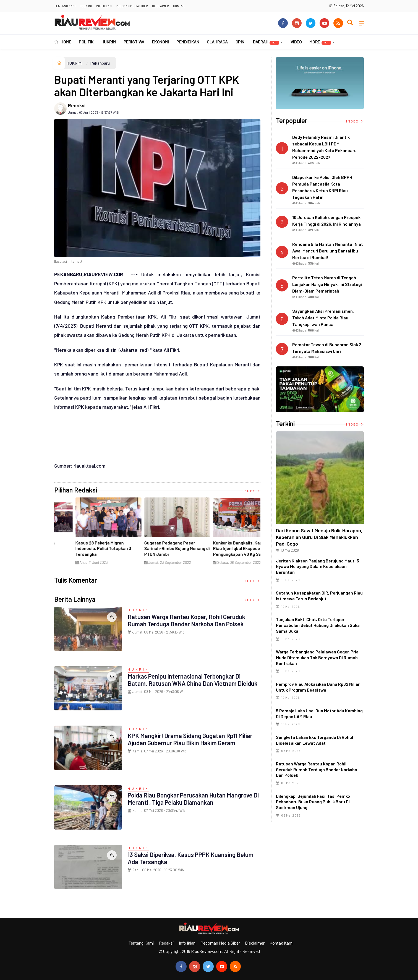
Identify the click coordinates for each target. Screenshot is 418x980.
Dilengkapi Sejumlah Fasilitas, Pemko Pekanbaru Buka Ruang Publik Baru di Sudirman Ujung (313, 802)
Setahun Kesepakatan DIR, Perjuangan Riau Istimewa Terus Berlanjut (319, 596)
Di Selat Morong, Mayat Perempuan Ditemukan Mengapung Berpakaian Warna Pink (154, 551)
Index (252, 491)
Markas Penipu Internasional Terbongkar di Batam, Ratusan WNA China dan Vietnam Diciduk (193, 680)
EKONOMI (160, 42)
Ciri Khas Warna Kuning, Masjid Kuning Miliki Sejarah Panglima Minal (86, 548)
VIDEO (296, 42)
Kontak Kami (282, 943)
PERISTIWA (134, 42)
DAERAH (266, 42)
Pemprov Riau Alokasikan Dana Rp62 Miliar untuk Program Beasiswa (318, 687)
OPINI (241, 42)
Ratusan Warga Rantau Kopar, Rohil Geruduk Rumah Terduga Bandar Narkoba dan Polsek (186, 620)
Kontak (179, 6)
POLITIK (86, 42)
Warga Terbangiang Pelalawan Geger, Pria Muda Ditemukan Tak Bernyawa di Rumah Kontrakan (317, 657)
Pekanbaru (100, 63)
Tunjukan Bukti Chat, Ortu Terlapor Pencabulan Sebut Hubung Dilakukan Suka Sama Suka (318, 625)
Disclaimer (160, 6)
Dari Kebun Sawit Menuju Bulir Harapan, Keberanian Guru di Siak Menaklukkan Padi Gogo (319, 537)
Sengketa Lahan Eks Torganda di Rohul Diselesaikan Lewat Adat (314, 740)
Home (63, 42)
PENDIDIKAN (188, 42)
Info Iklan (104, 6)
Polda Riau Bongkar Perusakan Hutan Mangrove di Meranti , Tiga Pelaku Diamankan (193, 799)
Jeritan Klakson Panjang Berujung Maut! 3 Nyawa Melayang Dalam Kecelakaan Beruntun (318, 566)
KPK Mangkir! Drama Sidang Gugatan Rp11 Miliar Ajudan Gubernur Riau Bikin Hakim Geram (190, 739)
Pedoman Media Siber (132, 6)
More (320, 42)
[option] (89, 533)
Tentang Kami (65, 6)
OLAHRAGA (217, 42)
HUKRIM (109, 42)
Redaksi (86, 6)
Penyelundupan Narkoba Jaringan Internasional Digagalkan (217, 548)
